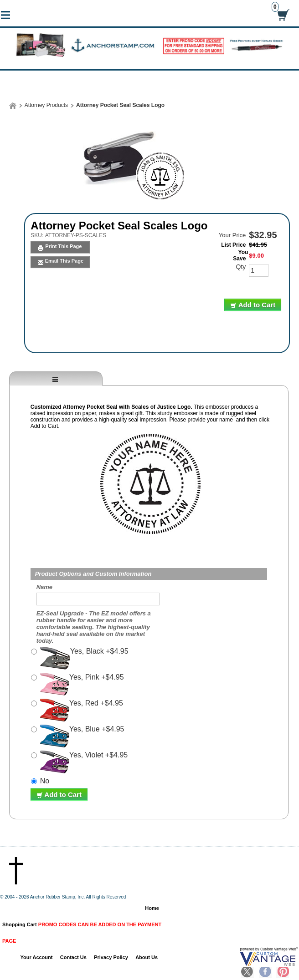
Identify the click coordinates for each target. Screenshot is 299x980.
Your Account (37, 957)
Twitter (247, 972)
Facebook (265, 972)
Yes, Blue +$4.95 (82, 736)
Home (152, 908)
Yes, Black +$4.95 (84, 658)
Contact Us (73, 957)
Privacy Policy (111, 957)
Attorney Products (46, 105)
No (45, 781)
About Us (147, 957)
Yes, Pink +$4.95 (82, 684)
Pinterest (283, 972)
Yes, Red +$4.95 (82, 710)
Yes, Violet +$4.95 (84, 762)
